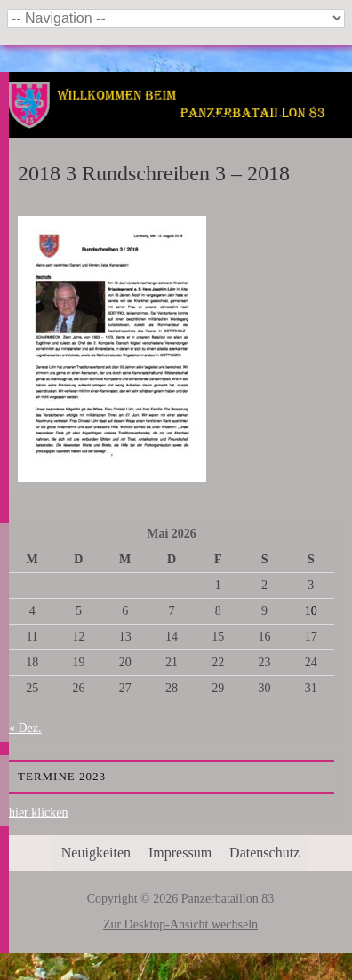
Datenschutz (264, 853)
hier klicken (38, 813)
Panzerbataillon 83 (181, 126)
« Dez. (25, 728)
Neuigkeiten (96, 853)
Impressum (180, 853)
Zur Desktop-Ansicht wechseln (180, 924)
